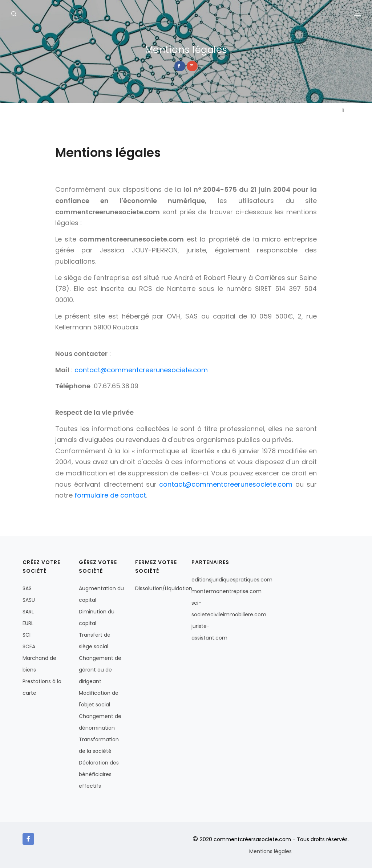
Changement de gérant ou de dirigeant (100, 670)
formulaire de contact (110, 495)
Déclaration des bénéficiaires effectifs (99, 774)
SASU (29, 600)
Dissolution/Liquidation (164, 588)
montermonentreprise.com (227, 591)
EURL (28, 623)
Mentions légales (270, 851)
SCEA (29, 646)
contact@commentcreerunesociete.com (141, 370)
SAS (27, 588)
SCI (27, 635)
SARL (28, 612)
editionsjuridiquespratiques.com (232, 580)
